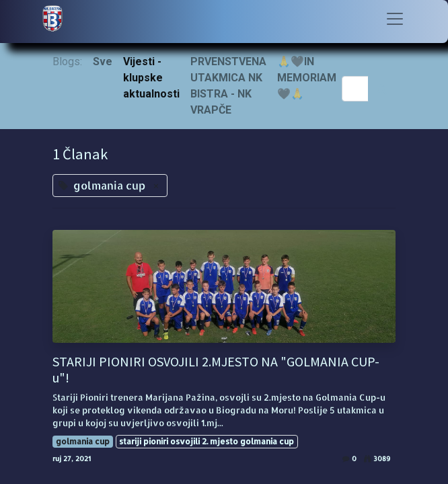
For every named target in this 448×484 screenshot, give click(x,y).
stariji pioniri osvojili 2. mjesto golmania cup (207, 441)
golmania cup (83, 441)
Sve (103, 62)
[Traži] (382, 89)
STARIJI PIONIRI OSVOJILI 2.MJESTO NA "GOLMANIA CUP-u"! (216, 370)
